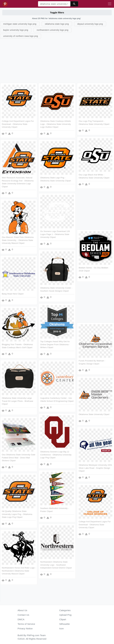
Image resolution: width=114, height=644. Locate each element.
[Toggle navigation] (110, 4)
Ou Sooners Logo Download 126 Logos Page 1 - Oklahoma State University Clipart (55, 234)
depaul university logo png (90, 24)
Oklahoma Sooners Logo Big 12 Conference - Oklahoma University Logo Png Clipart (56, 454)
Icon (61, 628)
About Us (22, 610)
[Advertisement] (57, 60)
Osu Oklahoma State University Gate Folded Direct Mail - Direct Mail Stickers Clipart (19, 457)
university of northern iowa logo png (21, 36)
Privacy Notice (25, 628)
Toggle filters (57, 12)
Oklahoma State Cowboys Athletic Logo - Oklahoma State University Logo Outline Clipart (55, 124)
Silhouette (65, 624)
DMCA (21, 619)
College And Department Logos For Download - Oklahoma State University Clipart (18, 124)
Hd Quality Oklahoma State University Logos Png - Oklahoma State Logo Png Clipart (17, 513)
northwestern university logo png (53, 30)
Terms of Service (26, 624)
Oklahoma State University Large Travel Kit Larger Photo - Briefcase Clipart (18, 400)
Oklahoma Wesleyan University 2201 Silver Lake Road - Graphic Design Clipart (95, 467)
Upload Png (65, 615)
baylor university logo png (16, 30)
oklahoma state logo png (57, 24)
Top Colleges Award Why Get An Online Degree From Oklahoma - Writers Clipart (55, 344)
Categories (65, 610)
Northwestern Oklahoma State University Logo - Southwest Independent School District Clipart (56, 564)
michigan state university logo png (20, 24)
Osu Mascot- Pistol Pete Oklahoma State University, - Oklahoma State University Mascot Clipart (18, 240)
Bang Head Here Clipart (13, 293)
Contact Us (23, 615)
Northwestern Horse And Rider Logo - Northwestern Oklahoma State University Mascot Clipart (19, 570)
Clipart (63, 619)
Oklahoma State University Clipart (94, 414)
